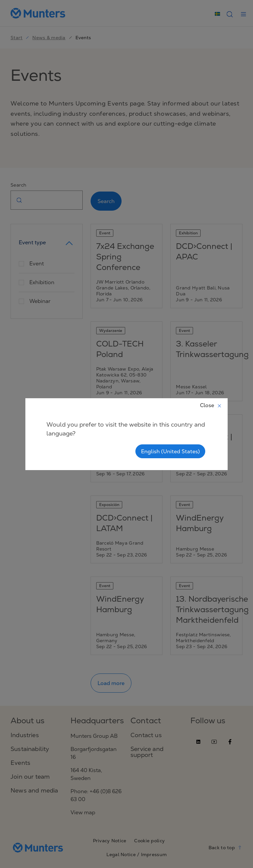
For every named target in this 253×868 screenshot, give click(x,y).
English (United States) (170, 451)
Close (211, 405)
